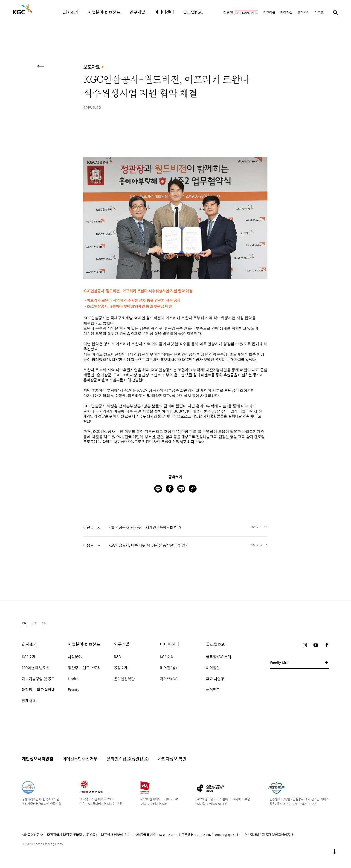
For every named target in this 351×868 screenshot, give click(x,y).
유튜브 (316, 645)
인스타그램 (305, 645)
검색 (335, 12)
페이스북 (327, 645)
